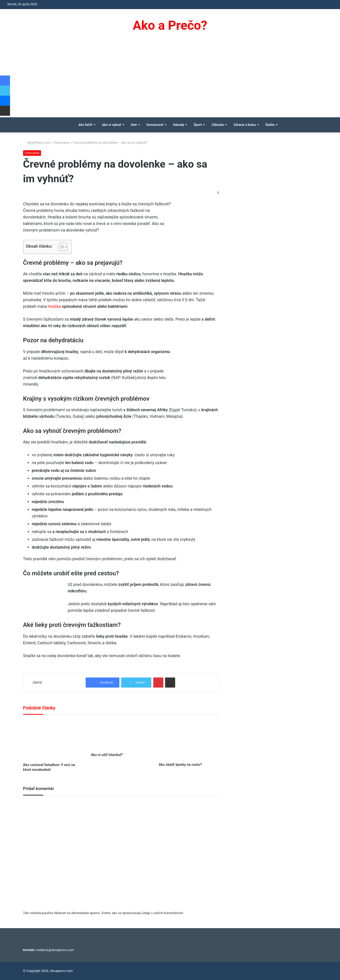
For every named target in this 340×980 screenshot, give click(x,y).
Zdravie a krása (245, 125)
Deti (134, 125)
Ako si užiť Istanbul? (107, 755)
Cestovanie (62, 143)
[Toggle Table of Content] (61, 247)
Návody (179, 125)
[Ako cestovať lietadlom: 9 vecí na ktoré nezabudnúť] (53, 740)
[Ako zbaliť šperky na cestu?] (189, 740)
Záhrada (218, 125)
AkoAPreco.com (37, 143)
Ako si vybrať (112, 125)
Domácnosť (155, 125)
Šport (198, 125)
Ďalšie (270, 125)
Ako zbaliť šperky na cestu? (180, 765)
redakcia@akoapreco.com (55, 950)
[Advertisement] (170, 80)
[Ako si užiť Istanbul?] (121, 735)
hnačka (55, 306)
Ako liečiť (85, 125)
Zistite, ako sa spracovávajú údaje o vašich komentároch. (142, 913)
